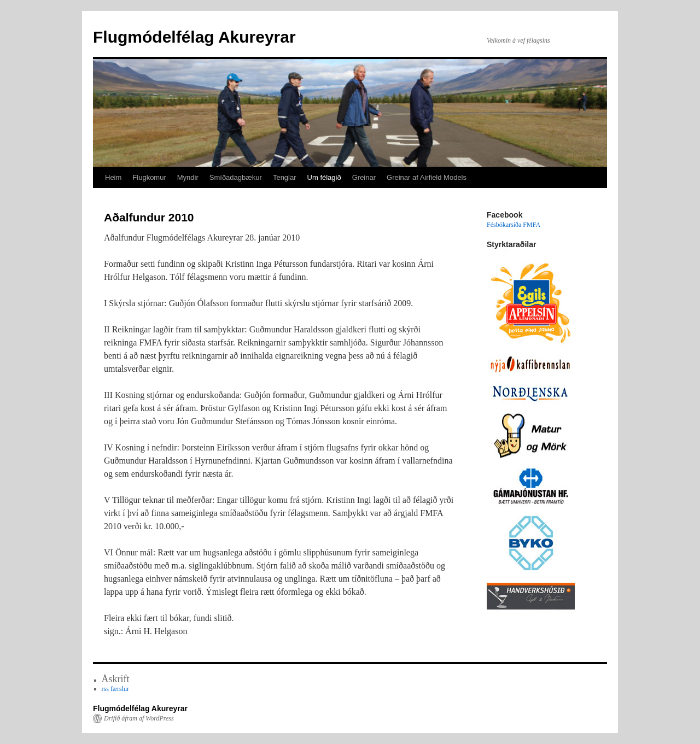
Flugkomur (149, 177)
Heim (113, 177)
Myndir (188, 177)
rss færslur (115, 689)
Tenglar (285, 177)
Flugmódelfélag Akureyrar (194, 37)
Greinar (364, 177)
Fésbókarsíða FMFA (514, 225)
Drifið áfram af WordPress (139, 718)
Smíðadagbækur (236, 177)
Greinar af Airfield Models (427, 177)
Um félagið (324, 177)
